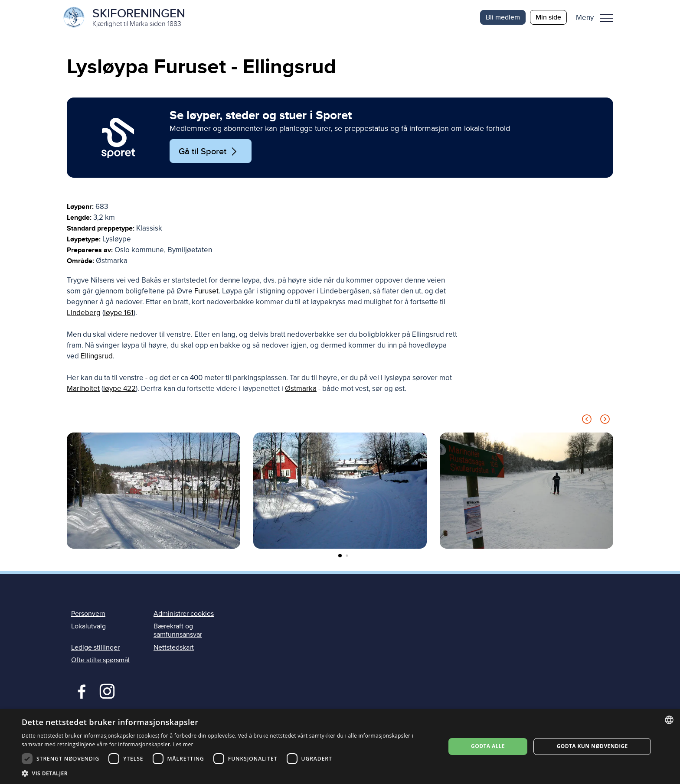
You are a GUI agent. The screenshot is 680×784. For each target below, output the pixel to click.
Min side (548, 17)
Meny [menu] (607, 18)
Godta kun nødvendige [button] (592, 746)
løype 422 (119, 389)
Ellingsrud (97, 357)
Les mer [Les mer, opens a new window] (183, 744)
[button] (598, 17)
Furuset (206, 292)
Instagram (107, 691)
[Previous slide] (587, 421)
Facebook (80, 691)
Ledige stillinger (95, 648)
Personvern (88, 615)
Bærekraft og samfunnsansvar (178, 631)
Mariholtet (83, 389)
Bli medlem (503, 17)
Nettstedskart (174, 648)
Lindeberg (84, 314)
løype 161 (119, 314)
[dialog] (340, 747)
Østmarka (301, 389)
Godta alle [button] (488, 746)
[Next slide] (605, 421)
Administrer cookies (184, 615)
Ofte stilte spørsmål (100, 660)
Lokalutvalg (88, 627)
